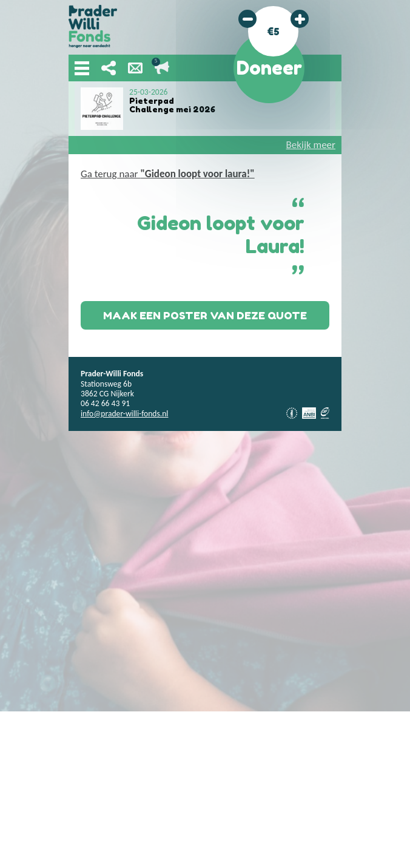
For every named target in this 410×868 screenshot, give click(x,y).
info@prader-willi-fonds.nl (124, 414)
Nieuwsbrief (135, 68)
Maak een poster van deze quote (205, 315)
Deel (109, 68)
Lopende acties (162, 68)
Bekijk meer (311, 145)
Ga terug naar (168, 174)
